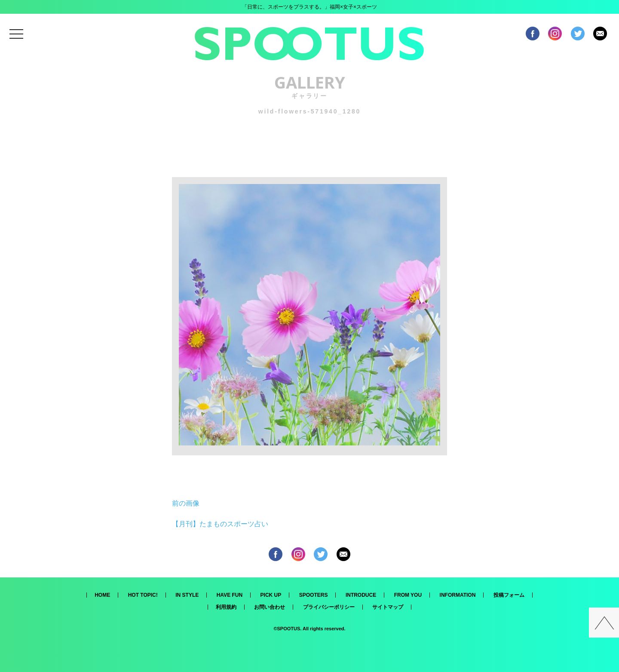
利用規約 (226, 607)
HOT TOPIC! (143, 595)
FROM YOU (408, 595)
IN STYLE (187, 595)
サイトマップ (388, 607)
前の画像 (186, 503)
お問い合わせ (270, 607)
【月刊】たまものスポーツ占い (220, 524)
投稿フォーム (509, 595)
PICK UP (271, 595)
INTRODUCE (361, 595)
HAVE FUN (230, 595)
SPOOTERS (314, 595)
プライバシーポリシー (329, 607)
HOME (102, 595)
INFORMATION (458, 595)
